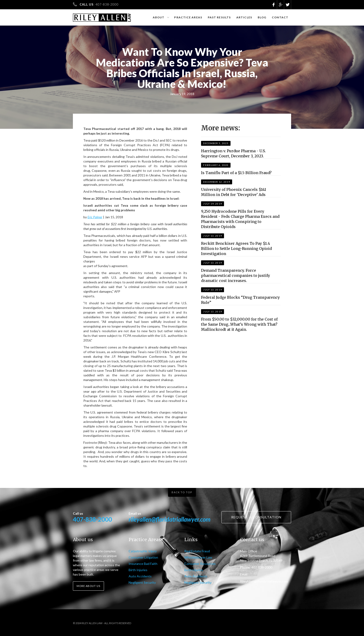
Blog (262, 17)
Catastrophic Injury (143, 551)
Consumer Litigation (143, 557)
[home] (102, 15)
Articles (244, 17)
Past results (219, 17)
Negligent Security (142, 582)
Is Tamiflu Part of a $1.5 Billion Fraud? (236, 173)
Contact (280, 17)
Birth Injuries (138, 570)
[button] (161, 17)
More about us (88, 586)
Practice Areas (188, 17)
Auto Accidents (140, 576)
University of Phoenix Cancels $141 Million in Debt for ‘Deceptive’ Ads (234, 192)
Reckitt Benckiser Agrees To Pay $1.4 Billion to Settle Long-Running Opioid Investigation (236, 248)
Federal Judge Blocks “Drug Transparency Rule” (240, 300)
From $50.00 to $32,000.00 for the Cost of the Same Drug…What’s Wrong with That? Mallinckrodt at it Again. (239, 324)
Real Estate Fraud (197, 551)
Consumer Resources (200, 564)
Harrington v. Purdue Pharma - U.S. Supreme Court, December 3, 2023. (233, 153)
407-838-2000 (92, 519)
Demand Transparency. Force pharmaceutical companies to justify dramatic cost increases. (236, 275)
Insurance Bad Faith (143, 564)
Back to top (182, 492)
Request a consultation (256, 517)
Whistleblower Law (198, 557)
